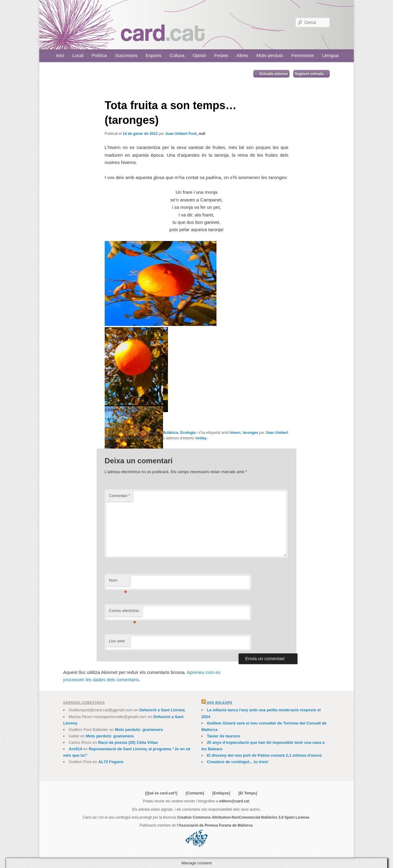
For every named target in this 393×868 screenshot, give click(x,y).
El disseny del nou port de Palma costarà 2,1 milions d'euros (264, 755)
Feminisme (303, 55)
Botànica (171, 433)
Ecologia (188, 433)
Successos (126, 55)
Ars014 (75, 749)
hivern (235, 433)
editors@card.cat (234, 801)
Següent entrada (311, 74)
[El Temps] (247, 793)
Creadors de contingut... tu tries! (238, 762)
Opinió (199, 55)
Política (99, 55)
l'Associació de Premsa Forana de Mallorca (215, 825)
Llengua (330, 55)
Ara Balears (219, 703)
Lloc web (117, 641)
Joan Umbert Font (181, 134)
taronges (250, 433)
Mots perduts (270, 55)
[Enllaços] (221, 793)
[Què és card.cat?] (161, 793)
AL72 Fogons (111, 762)
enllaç (202, 438)
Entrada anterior (271, 74)
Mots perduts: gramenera (139, 730)
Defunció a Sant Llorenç (162, 710)
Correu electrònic (124, 612)
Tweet (111, 419)
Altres (242, 55)
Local (78, 55)
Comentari (120, 496)
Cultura (177, 55)
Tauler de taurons (224, 736)
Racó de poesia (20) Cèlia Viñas (128, 742)
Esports (153, 55)
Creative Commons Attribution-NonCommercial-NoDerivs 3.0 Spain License (243, 817)
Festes (221, 55)
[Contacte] (195, 793)
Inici (60, 55)
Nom (118, 582)
